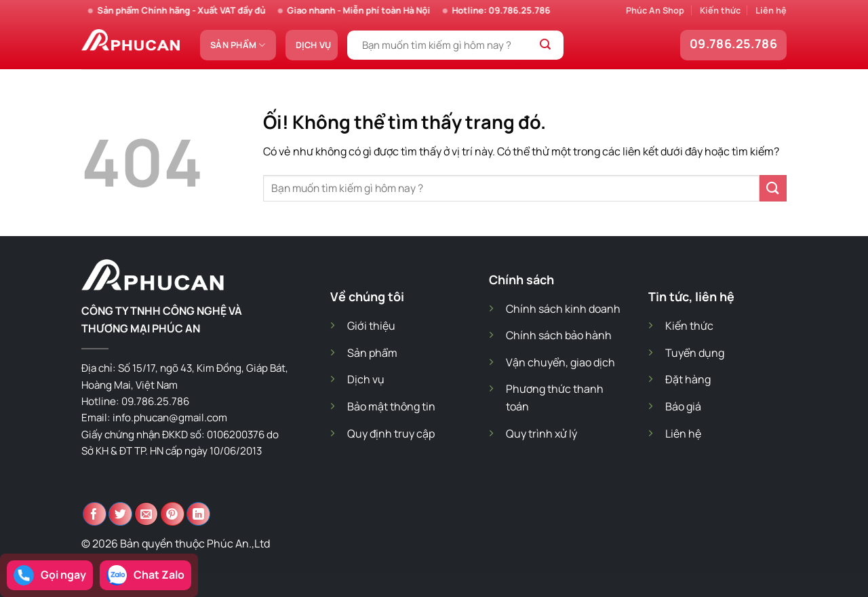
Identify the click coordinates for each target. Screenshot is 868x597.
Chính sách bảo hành (559, 335)
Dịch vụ (314, 45)
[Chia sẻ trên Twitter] (120, 514)
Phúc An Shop (655, 10)
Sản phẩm (238, 45)
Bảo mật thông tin (391, 406)
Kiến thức (720, 10)
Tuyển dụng (695, 353)
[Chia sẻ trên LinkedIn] (198, 514)
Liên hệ (771, 10)
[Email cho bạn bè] (146, 514)
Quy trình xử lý (541, 434)
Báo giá (683, 406)
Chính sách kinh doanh (563, 309)
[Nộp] (546, 45)
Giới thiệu (371, 326)
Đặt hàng (688, 379)
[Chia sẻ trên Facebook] (95, 514)
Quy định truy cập (391, 434)
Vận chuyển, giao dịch (560, 362)
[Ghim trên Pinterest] (173, 514)
